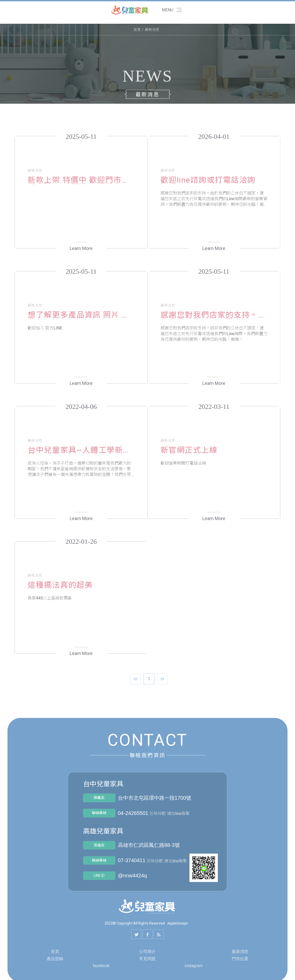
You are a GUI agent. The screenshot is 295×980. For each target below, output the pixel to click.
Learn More (81, 248)
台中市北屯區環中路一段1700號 (155, 798)
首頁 (137, 30)
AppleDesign (177, 923)
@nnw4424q (133, 876)
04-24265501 (133, 813)
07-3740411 (132, 860)
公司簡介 (147, 951)
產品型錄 (55, 959)
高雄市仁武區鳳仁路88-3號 (149, 845)
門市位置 (240, 959)
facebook (101, 966)
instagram (194, 966)
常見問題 (147, 959)
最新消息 (240, 951)
